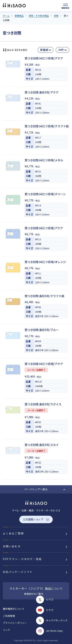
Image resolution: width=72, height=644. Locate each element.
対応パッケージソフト (18, 572)
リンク (6, 630)
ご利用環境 (9, 616)
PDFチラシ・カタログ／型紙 (22, 559)
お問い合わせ (12, 546)
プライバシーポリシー (15, 623)
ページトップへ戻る (36, 489)
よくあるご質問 (13, 533)
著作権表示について (14, 609)
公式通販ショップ (33, 519)
